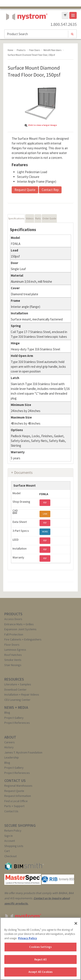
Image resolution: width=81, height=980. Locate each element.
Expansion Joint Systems (20, 629)
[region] (40, 949)
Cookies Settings (40, 947)
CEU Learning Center (17, 700)
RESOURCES (14, 679)
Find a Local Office (16, 801)
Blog (7, 712)
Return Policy (13, 831)
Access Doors (13, 619)
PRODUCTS (13, 614)
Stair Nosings (13, 665)
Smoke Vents (13, 660)
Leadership (12, 757)
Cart (7, 851)
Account (10, 841)
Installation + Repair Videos (22, 694)
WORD (45, 532)
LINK (45, 514)
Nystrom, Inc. (26, 28)
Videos (30, 218)
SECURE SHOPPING (20, 825)
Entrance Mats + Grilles (19, 624)
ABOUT (10, 737)
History (9, 747)
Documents (23, 472)
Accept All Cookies (40, 972)
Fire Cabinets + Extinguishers (23, 639)
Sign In (9, 836)
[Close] (76, 923)
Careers (10, 742)
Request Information (18, 796)
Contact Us (11, 811)
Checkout (10, 856)
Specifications (16, 218)
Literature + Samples (18, 684)
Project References (17, 723)
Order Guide (49, 218)
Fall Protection (14, 634)
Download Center (15, 689)
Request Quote (25, 190)
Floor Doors (12, 645)
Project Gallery (14, 718)
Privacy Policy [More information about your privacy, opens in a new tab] (28, 938)
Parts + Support (14, 806)
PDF (45, 503)
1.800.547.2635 (64, 24)
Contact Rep (50, 190)
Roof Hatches (13, 655)
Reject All (40, 959)
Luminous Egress (15, 650)
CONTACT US (15, 781)
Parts (38, 218)
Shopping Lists (14, 846)
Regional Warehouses (18, 786)
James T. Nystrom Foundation (23, 752)
